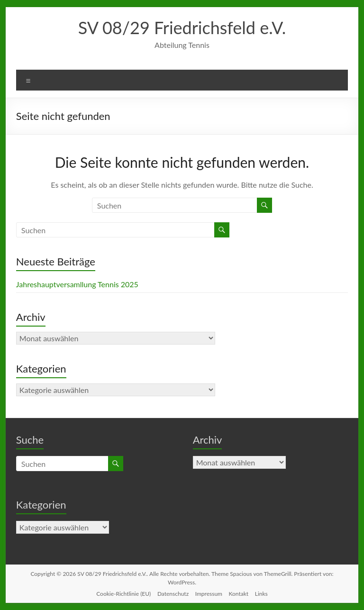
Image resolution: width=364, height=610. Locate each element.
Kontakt (239, 594)
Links (261, 594)
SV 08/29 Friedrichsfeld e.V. (182, 27)
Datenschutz (173, 594)
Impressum (209, 594)
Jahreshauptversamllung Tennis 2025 (77, 284)
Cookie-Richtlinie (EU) (123, 594)
